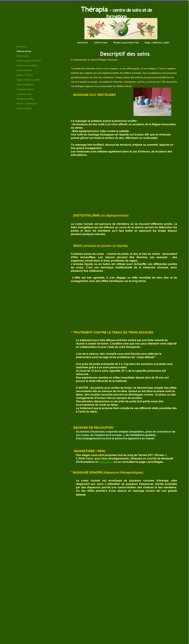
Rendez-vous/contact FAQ (126, 43)
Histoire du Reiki (24, 70)
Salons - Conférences (27, 104)
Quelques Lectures (25, 89)
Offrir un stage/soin (25, 85)
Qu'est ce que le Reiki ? (28, 66)
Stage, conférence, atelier (157, 43)
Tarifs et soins (101, 43)
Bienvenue (83, 43)
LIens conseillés (24, 108)
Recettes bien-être (25, 99)
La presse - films (24, 94)
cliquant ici (106, 462)
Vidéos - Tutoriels (25, 75)
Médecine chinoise (24, 51)
